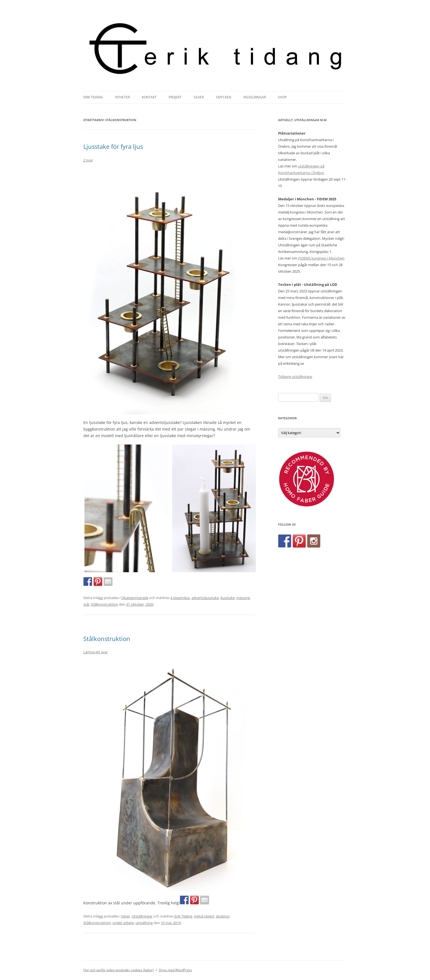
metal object (204, 916)
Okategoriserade (135, 598)
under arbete (123, 923)
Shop (282, 97)
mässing (243, 598)
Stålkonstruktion (104, 604)
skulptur (223, 916)
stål (86, 604)
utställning (144, 923)
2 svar (88, 160)
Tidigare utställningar (295, 377)
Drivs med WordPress (175, 970)
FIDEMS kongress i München (321, 258)
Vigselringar (254, 97)
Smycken (224, 97)
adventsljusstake (205, 598)
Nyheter (122, 97)
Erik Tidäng (93, 97)
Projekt (175, 97)
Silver (199, 97)
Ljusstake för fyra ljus (113, 146)
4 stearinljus (180, 598)
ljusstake (228, 598)
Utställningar (142, 916)
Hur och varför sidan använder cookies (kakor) (119, 970)
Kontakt (149, 97)
